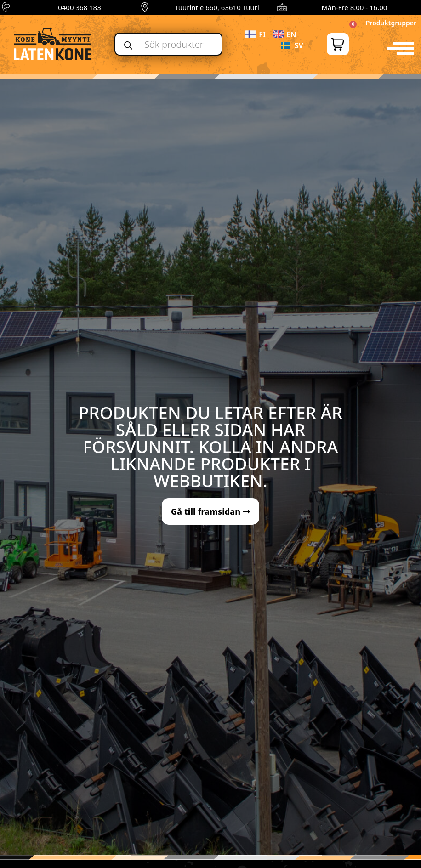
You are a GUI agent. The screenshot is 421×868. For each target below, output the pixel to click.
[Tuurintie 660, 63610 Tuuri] (145, 7)
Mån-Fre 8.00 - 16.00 (354, 7)
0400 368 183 (80, 7)
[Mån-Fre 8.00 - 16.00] (282, 7)
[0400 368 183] (7, 7)
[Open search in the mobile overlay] (168, 44)
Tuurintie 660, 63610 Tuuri (217, 7)
